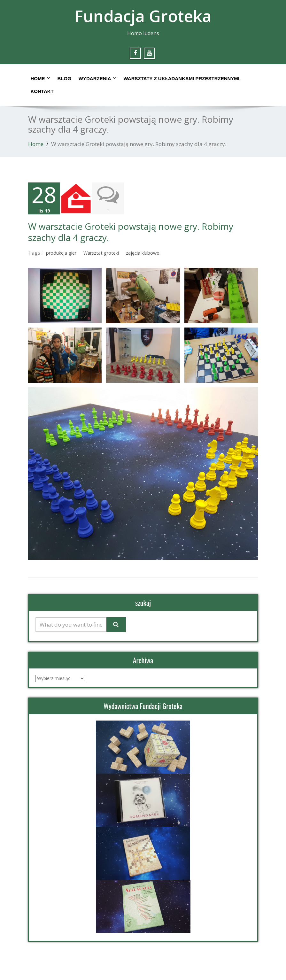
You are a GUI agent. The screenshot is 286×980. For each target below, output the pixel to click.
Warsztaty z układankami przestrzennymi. (182, 78)
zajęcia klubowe (143, 253)
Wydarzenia (97, 78)
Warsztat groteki (101, 253)
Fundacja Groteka (143, 16)
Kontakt (42, 91)
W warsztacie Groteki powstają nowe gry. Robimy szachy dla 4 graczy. (131, 232)
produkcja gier (61, 253)
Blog (64, 78)
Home (40, 78)
